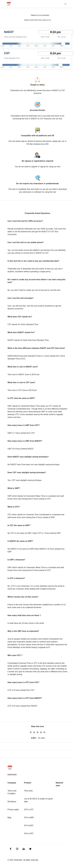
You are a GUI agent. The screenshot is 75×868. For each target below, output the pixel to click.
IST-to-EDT (29, 826)
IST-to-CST (29, 810)
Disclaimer (12, 802)
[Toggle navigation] (66, 4)
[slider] (63, 44)
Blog (9, 818)
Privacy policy (13, 810)
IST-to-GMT (29, 818)
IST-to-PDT (29, 834)
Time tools (28, 791)
